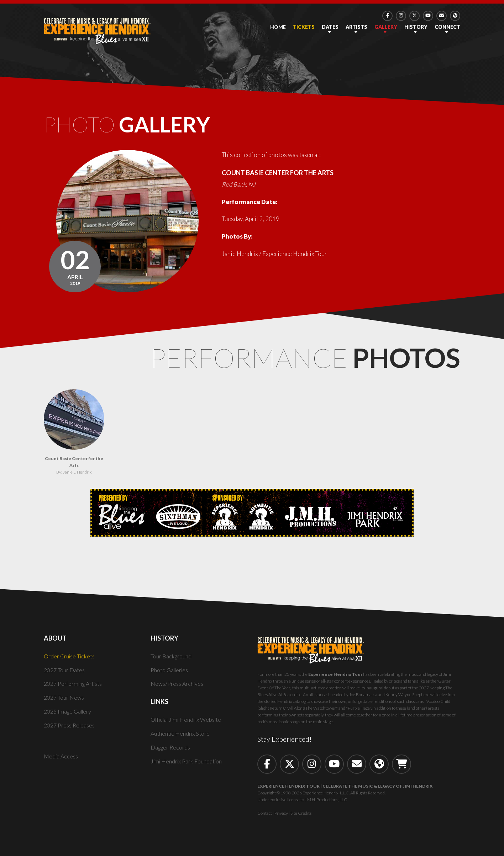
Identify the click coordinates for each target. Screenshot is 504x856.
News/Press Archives (179, 690)
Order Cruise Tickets (71, 662)
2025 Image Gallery (70, 717)
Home (278, 27)
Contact (265, 819)
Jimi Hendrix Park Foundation (189, 767)
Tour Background (173, 662)
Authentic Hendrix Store (182, 739)
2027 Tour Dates (66, 676)
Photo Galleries (172, 676)
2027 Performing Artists (76, 690)
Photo (149, 127)
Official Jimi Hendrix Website (190, 725)
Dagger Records (172, 753)
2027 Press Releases (71, 731)
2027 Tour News (65, 703)
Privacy (281, 819)
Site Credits (301, 819)
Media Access (62, 762)
